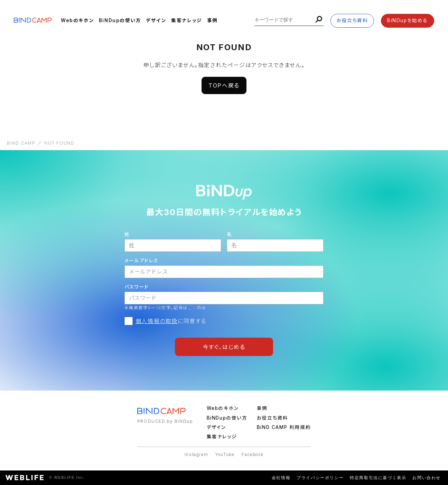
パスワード (137, 287)
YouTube (225, 454)
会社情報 (281, 478)
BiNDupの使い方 (120, 20)
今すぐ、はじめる (224, 347)
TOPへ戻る (224, 85)
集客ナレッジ (187, 20)
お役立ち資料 (352, 20)
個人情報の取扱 (157, 321)
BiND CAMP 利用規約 (284, 427)
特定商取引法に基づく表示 (378, 478)
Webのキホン (77, 20)
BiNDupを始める (408, 20)
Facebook (253, 454)
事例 (212, 20)
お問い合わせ (427, 478)
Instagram (196, 454)
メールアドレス (142, 260)
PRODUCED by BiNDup (165, 421)
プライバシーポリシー (320, 478)
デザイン (156, 20)
